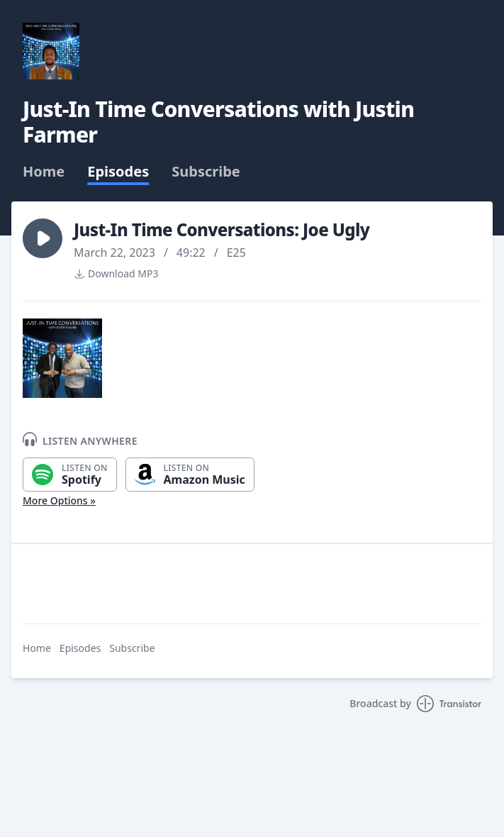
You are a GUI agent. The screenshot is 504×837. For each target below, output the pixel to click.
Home (44, 172)
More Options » (59, 500)
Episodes (118, 172)
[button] (43, 238)
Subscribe (206, 172)
